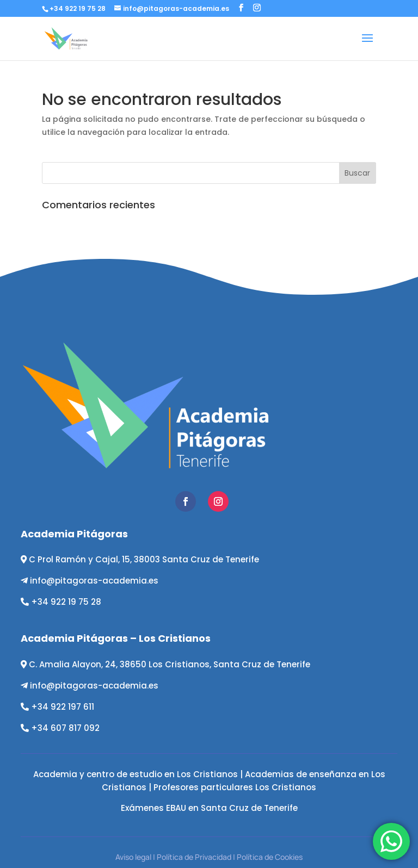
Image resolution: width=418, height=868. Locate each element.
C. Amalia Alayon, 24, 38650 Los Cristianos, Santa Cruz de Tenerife (170, 664)
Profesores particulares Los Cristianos (235, 787)
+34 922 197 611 (63, 707)
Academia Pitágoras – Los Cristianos (116, 638)
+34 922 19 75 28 (66, 602)
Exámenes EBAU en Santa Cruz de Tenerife (209, 808)
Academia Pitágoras (74, 534)
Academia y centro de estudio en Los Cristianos (136, 774)
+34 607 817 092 (65, 728)
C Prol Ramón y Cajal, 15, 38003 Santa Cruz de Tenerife (144, 559)
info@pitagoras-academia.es (94, 581)
